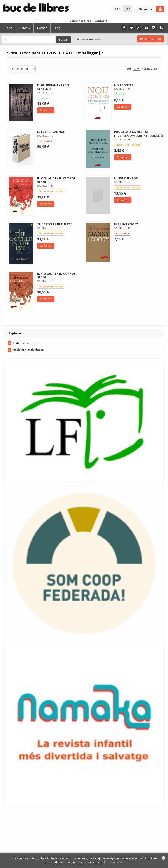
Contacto (101, 21)
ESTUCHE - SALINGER (52, 132)
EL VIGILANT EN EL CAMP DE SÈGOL (56, 275)
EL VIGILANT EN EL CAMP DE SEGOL (56, 180)
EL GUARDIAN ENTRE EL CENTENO (53, 87)
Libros (25, 28)
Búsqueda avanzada (88, 39)
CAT (117, 9)
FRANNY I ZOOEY (126, 224)
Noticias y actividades (28, 350)
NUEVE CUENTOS (126, 178)
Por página (149, 69)
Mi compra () (150, 39)
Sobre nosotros (80, 21)
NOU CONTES (124, 85)
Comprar (46, 110)
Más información (113, 862)
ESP (128, 9)
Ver (129, 69)
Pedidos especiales (26, 343)
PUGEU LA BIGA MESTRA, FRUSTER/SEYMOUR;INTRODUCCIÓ (139, 134)
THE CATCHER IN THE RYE (55, 224)
